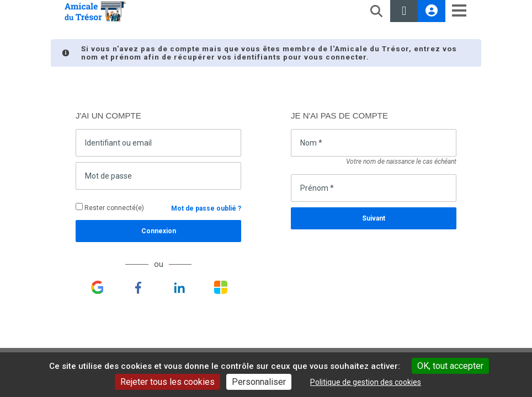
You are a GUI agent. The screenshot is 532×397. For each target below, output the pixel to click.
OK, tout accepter (450, 366)
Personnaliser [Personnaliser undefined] (259, 382)
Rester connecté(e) (110, 207)
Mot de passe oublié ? (206, 208)
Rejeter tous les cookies (167, 382)
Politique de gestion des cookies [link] (366, 382)
